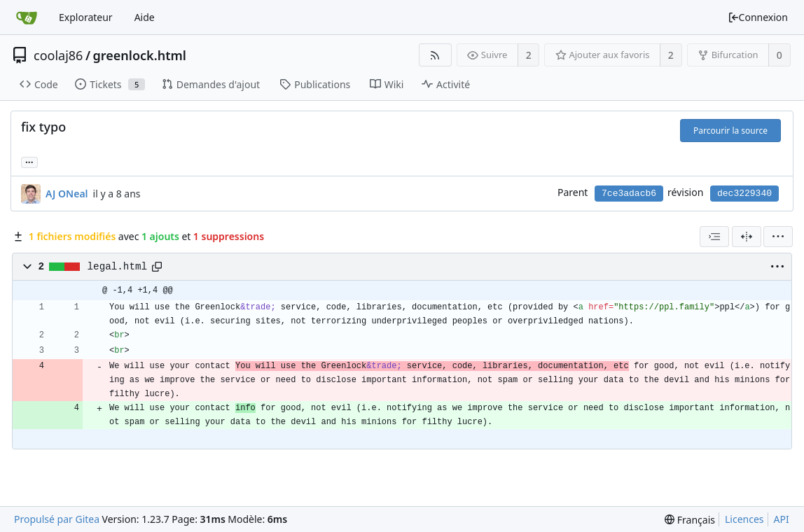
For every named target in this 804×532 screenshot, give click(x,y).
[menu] (778, 237)
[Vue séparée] (747, 237)
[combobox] (714, 237)
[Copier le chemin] (157, 267)
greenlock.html (140, 55)
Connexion (758, 17)
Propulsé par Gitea (57, 519)
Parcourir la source (730, 131)
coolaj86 (58, 55)
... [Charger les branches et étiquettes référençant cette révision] (29, 161)
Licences (744, 519)
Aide (145, 17)
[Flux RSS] (435, 55)
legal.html (118, 267)
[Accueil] (27, 17)
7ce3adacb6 (629, 194)
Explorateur (86, 17)
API (782, 519)
